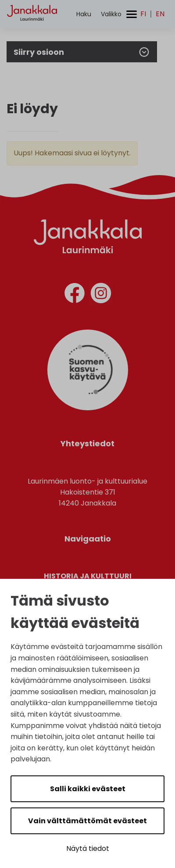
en (160, 14)
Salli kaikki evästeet (88, 789)
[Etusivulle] (32, 29)
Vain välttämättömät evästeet (87, 821)
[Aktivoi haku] (84, 14)
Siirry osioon (82, 52)
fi (143, 14)
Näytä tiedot (88, 848)
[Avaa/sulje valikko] (119, 14)
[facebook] (75, 295)
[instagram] (101, 295)
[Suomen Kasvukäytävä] (88, 408)
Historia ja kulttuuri (88, 576)
